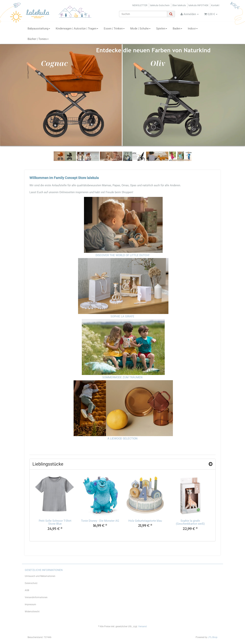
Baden (177, 29)
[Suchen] (143, 14)
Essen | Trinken (114, 29)
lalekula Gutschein (160, 5)
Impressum (30, 604)
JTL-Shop (213, 637)
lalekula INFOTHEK (198, 5)
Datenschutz (31, 583)
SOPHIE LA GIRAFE (122, 316)
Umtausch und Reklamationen (40, 576)
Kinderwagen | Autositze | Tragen (77, 29)
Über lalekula (179, 5)
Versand (142, 626)
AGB (27, 590)
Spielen (162, 29)
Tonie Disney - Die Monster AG (100, 521)
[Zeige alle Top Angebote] (211, 464)
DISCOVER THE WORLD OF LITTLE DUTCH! (122, 255)
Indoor (193, 29)
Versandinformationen (36, 597)
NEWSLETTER (140, 5)
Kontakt (215, 5)
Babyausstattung (39, 29)
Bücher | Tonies (38, 39)
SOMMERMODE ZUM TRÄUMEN (122, 377)
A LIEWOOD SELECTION (122, 439)
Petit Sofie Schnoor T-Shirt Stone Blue (55, 522)
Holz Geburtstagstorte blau (145, 521)
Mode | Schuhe (140, 29)
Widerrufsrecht (32, 612)
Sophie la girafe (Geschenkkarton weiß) (190, 522)
